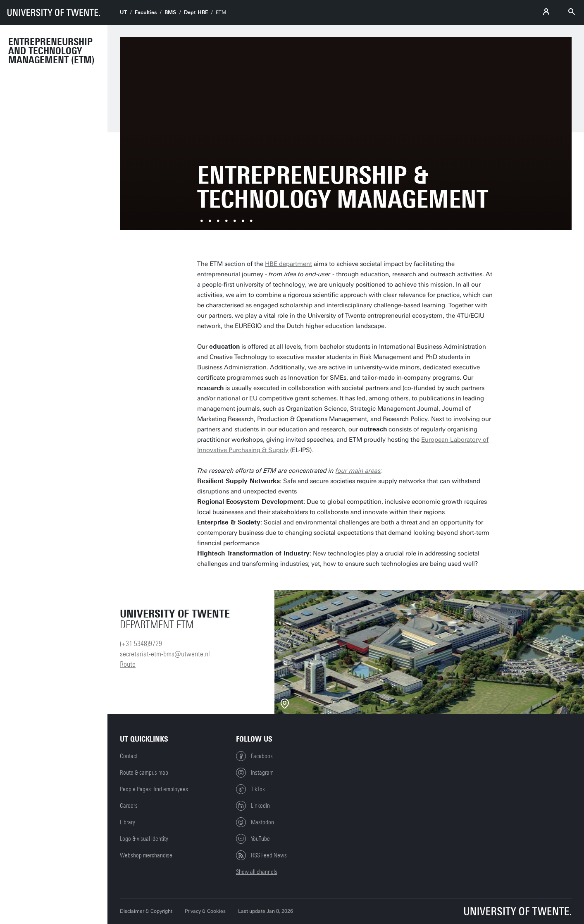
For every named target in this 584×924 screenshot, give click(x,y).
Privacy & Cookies (205, 911)
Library (128, 822)
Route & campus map (144, 773)
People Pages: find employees (154, 789)
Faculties (146, 12)
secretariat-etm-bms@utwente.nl (165, 654)
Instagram (255, 773)
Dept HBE (196, 12)
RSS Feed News (261, 855)
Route (128, 664)
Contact (129, 756)
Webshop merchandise (146, 855)
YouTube (253, 839)
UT (123, 12)
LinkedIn (253, 806)
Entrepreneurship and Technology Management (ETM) (51, 51)
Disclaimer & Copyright (146, 911)
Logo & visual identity (144, 839)
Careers (129, 806)
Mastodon (255, 822)
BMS (170, 12)
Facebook (254, 756)
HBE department (288, 264)
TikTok (250, 789)
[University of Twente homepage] (54, 12)
